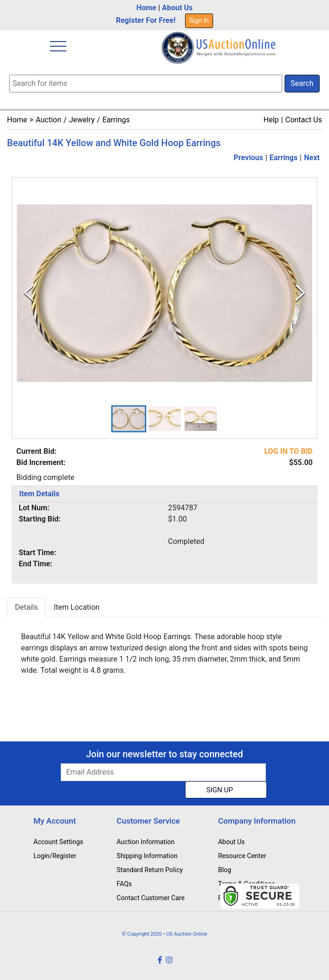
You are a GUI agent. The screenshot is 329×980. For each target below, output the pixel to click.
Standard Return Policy (150, 870)
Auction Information (146, 842)
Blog (225, 870)
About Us (177, 8)
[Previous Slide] (29, 293)
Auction (48, 120)
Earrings (116, 120)
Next (312, 158)
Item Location (77, 607)
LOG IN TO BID (288, 451)
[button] (129, 419)
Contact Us (304, 120)
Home (147, 8)
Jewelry (82, 120)
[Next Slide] (300, 293)
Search (302, 83)
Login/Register (55, 856)
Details (26, 607)
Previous (248, 158)
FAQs (125, 884)
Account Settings (58, 842)
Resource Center (242, 856)
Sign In (199, 21)
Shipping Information (147, 856)
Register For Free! (146, 20)
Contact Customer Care (151, 898)
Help (271, 120)
